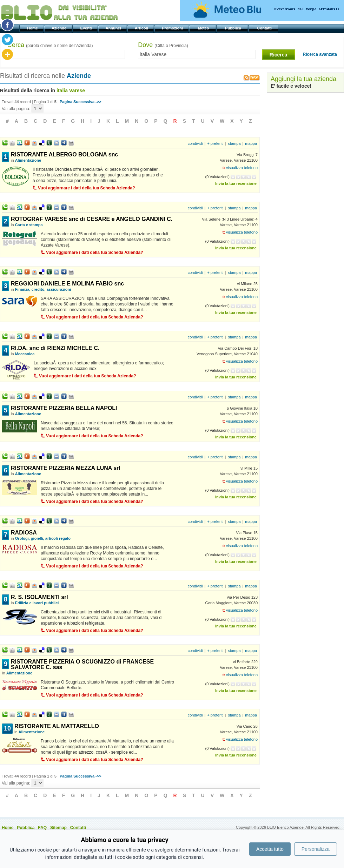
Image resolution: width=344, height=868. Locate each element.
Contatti (265, 28)
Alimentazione (28, 160)
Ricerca (279, 55)
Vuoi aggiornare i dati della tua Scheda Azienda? (87, 188)
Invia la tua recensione (236, 183)
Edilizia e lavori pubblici (37, 603)
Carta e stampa (29, 225)
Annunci (114, 28)
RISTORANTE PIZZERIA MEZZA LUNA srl (66, 468)
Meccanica (25, 354)
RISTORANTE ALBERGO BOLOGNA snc (64, 154)
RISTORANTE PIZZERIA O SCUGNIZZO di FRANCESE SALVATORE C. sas (82, 664)
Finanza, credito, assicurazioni (43, 289)
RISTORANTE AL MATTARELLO (57, 726)
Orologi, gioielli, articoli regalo (43, 538)
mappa (251, 143)
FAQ (42, 828)
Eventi (87, 28)
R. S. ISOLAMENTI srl (39, 597)
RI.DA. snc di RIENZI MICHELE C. (55, 348)
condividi (195, 143)
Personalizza (316, 849)
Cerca (50, 45)
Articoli (142, 28)
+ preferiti (215, 143)
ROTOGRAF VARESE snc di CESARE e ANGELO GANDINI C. (92, 219)
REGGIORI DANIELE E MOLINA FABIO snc (67, 284)
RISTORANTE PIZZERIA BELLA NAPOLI (64, 408)
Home (33, 28)
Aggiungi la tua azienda (303, 79)
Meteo (204, 28)
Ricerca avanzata (320, 54)
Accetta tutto (270, 849)
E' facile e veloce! (291, 86)
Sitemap (58, 828)
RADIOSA (24, 533)
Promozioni (173, 28)
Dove (163, 45)
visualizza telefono (242, 168)
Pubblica (234, 28)
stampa (234, 143)
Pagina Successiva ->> (81, 102)
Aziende (59, 28)
